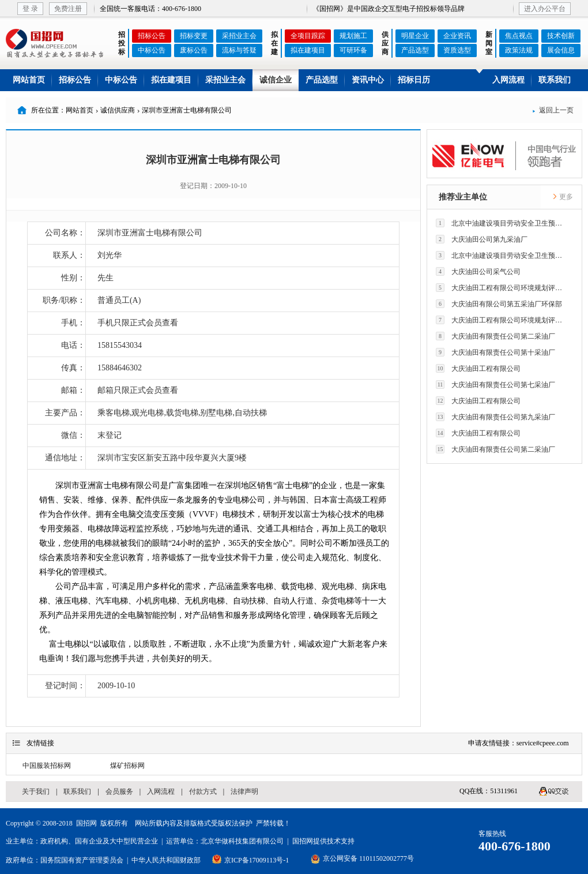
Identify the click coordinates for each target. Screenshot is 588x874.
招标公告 (152, 36)
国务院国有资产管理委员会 (82, 860)
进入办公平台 (545, 9)
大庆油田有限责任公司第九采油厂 (495, 417)
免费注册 (68, 9)
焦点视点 (519, 36)
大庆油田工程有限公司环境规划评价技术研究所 (502, 288)
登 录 (30, 9)
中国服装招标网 (47, 766)
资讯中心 (368, 80)
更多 (563, 197)
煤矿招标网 (127, 766)
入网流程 (508, 80)
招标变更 (194, 36)
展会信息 (561, 50)
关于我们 (36, 792)
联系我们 (555, 80)
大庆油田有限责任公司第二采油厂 (495, 336)
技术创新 (561, 36)
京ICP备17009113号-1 (257, 860)
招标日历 (414, 80)
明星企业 (415, 36)
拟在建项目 (308, 50)
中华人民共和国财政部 (166, 860)
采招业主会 (239, 36)
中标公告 (152, 50)
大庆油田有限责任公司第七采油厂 (495, 385)
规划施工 (353, 36)
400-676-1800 (514, 846)
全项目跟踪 (308, 36)
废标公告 (194, 50)
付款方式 (203, 792)
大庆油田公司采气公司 (478, 271)
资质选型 (457, 50)
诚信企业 (276, 80)
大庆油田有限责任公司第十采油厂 (495, 352)
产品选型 (415, 50)
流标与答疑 (239, 50)
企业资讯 (457, 36)
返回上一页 (553, 110)
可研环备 (353, 50)
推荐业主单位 (463, 197)
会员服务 (119, 792)
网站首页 (29, 80)
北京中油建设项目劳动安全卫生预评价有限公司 (502, 223)
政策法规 (519, 50)
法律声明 (244, 792)
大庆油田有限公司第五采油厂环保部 (499, 304)
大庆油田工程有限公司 (478, 368)
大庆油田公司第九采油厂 (482, 239)
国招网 (86, 823)
